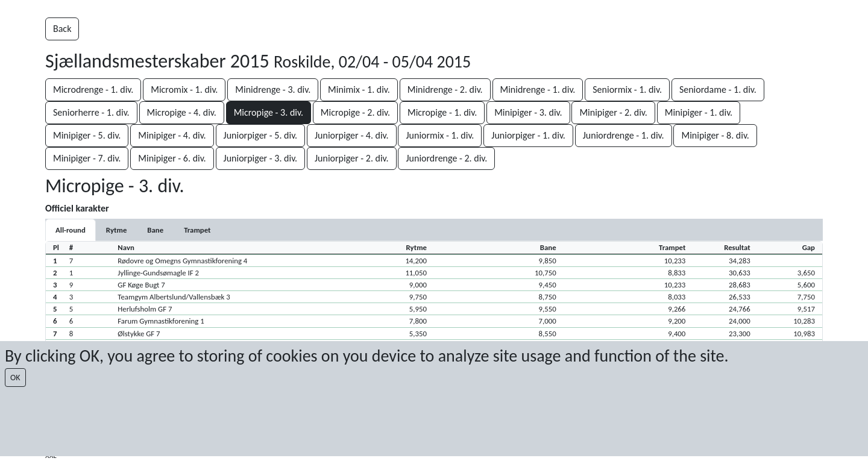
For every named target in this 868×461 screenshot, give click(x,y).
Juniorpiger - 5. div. (261, 135)
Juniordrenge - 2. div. (446, 158)
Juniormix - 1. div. (440, 135)
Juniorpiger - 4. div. (352, 135)
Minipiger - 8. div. (715, 135)
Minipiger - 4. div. (172, 135)
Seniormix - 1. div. (627, 89)
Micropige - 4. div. (182, 112)
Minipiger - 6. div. (172, 158)
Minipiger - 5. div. (87, 135)
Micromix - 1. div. (184, 89)
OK (15, 378)
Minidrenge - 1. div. (538, 89)
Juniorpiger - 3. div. (261, 158)
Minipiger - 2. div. (613, 112)
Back (62, 29)
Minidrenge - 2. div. (445, 89)
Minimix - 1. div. (359, 89)
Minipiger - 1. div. (699, 112)
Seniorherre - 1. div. (91, 112)
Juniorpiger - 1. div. (528, 135)
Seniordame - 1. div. (718, 89)
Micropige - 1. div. (442, 112)
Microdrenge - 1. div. (93, 89)
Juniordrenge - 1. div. (624, 135)
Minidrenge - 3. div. (273, 89)
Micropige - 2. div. (355, 112)
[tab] (116, 230)
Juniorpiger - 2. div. (352, 158)
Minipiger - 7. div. (87, 158)
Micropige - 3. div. (269, 112)
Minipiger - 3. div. (528, 112)
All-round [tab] (71, 230)
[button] (434, 260)
